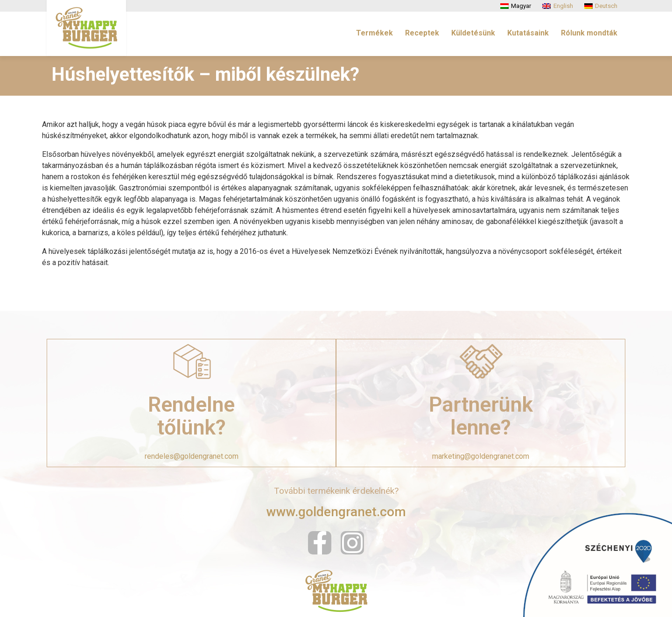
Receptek (422, 33)
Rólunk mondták (589, 33)
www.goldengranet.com (336, 512)
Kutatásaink (528, 33)
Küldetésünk (473, 33)
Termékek (374, 33)
